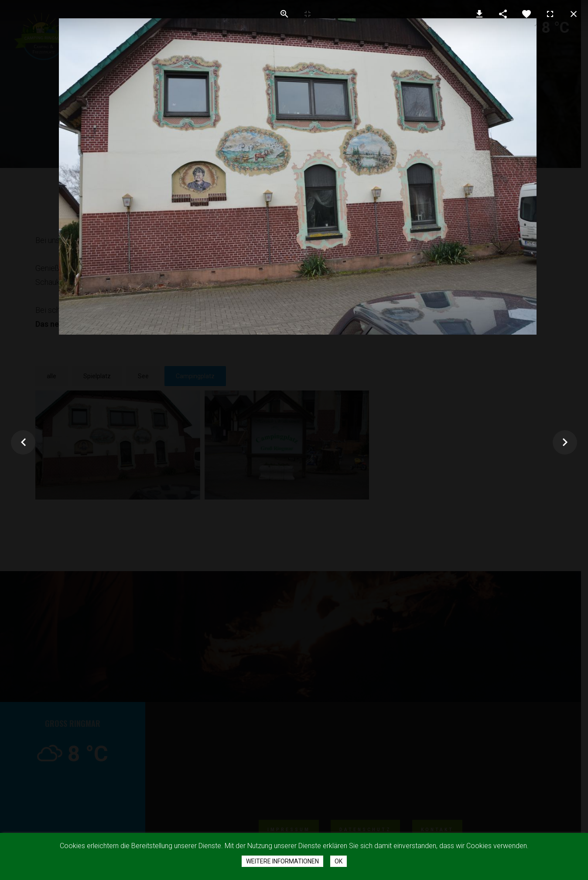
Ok (338, 861)
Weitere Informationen (282, 861)
